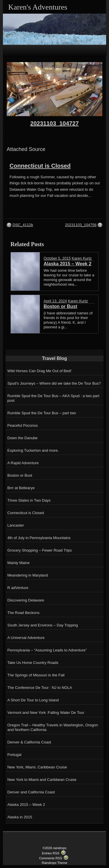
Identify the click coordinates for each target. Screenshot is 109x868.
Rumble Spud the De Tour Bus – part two (42, 413)
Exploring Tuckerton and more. (33, 450)
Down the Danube (22, 438)
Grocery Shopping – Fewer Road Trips (40, 550)
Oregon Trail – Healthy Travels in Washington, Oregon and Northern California (53, 727)
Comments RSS (50, 858)
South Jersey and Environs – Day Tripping (43, 625)
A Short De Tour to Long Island (33, 700)
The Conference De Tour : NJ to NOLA (40, 688)
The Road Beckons (23, 613)
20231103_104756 (81, 225)
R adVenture (18, 588)
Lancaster (16, 525)
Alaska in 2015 (20, 817)
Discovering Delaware (26, 600)
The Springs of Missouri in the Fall (36, 675)
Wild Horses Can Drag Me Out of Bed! (39, 371)
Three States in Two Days (29, 500)
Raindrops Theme (55, 863)
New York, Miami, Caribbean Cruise (37, 767)
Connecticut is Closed (40, 166)
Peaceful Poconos (23, 425)
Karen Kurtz (82, 258)
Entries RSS (51, 853)
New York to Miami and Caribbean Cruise (42, 780)
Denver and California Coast (31, 792)
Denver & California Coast (29, 742)
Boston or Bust (20, 475)
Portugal (14, 755)
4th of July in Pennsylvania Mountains (39, 538)
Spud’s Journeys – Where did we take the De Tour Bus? (54, 383)
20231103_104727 (54, 123)
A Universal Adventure (26, 638)
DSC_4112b (23, 225)
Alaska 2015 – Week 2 (26, 805)
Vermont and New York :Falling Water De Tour (46, 713)
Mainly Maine (18, 563)
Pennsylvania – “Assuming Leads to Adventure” (47, 650)
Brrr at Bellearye (21, 488)
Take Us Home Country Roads (33, 663)
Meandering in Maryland (27, 575)
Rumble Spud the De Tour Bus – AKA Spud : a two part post (53, 398)
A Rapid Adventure (23, 463)
